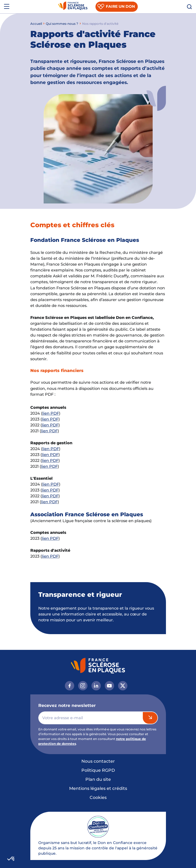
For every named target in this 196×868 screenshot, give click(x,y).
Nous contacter (98, 761)
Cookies (98, 797)
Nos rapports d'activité (100, 24)
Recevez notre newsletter (67, 705)
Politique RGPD (98, 770)
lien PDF (51, 413)
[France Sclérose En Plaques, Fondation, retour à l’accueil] (73, 7)
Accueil (36, 24)
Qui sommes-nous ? (62, 24)
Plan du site (98, 779)
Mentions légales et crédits (98, 788)
